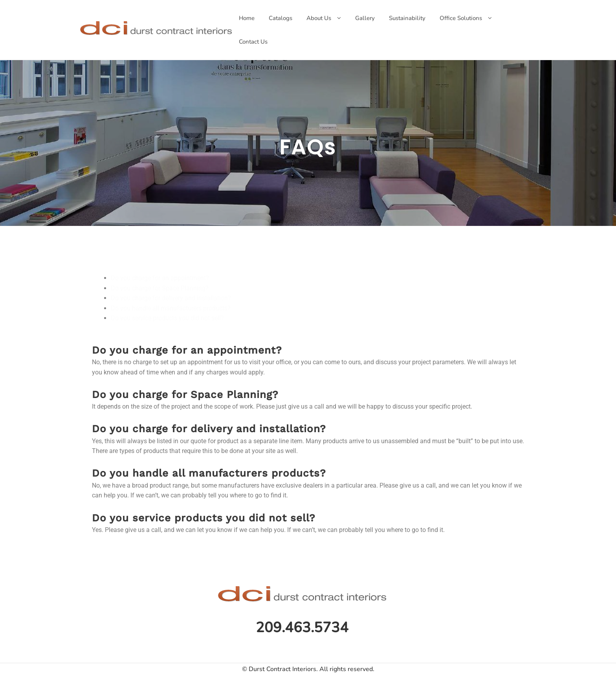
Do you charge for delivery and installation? (171, 298)
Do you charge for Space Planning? (160, 288)
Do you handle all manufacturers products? (171, 308)
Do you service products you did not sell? (167, 318)
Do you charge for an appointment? (160, 278)
